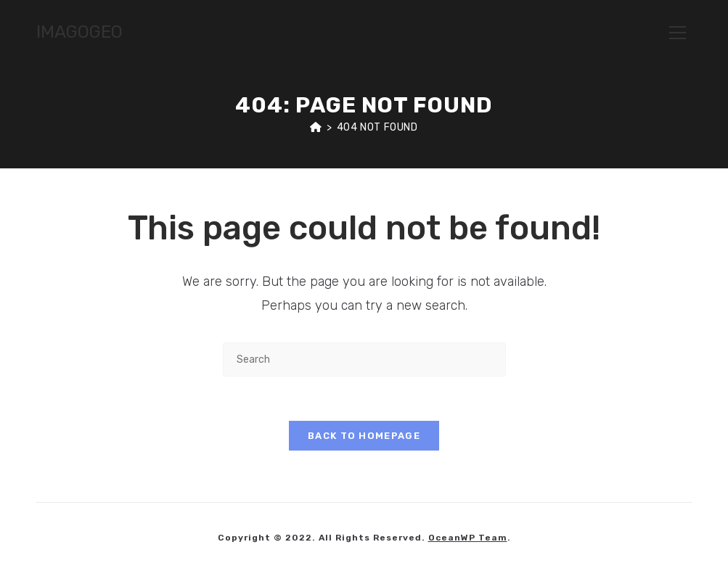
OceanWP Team (468, 538)
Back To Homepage (364, 436)
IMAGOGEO (79, 32)
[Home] (316, 127)
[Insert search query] (364, 360)
